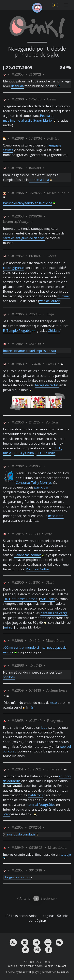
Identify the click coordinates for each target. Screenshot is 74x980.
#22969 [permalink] (18, 99)
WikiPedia (47, 599)
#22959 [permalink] (18, 690)
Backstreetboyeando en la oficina (28, 203)
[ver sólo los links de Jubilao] (5, 193)
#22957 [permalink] (17, 827)
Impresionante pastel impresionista (29, 351)
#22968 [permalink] (18, 138)
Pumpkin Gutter (38, 569)
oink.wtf (61, 966)
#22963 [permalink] (18, 364)
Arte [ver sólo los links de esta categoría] (49, 534)
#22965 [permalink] (18, 314)
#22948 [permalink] (18, 534)
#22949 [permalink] (18, 847)
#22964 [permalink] (18, 344)
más (31, 707)
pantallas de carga (54, 613)
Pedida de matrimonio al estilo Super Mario (29, 118)
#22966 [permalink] (18, 193)
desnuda (17, 86)
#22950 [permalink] (18, 582)
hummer (64, 296)
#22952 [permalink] (17, 256)
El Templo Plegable (17, 331)
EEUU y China (24, 453)
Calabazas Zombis (28, 555)
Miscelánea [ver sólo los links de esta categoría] (56, 193)
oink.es (13, 966)
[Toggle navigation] (66, 5)
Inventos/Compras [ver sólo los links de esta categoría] (18, 222)
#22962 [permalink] (18, 466)
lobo (44, 728)
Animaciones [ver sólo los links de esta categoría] (57, 690)
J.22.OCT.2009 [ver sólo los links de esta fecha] (18, 68)
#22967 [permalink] (17, 168)
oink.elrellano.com (31, 966)
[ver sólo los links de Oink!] (5, 74)
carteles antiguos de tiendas (24, 238)
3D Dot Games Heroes (21, 599)
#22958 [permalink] (18, 721)
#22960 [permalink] (18, 665)
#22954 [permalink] (17, 870)
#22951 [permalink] (17, 769)
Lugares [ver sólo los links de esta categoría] (53, 769)
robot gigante (13, 268)
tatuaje (66, 854)
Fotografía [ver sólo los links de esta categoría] (55, 721)
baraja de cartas (47, 385)
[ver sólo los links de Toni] (5, 138)
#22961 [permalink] (17, 640)
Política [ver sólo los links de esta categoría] (53, 138)
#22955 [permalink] (17, 74)
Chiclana (54, 331)
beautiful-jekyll (29, 972)
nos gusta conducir (21, 834)
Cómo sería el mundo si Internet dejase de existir (35, 650)
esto (54, 703)
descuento (56, 516)
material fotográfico (40, 805)
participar (41, 487)
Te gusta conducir (18, 877)
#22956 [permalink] (18, 422)
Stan (6, 814)
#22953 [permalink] (18, 216)
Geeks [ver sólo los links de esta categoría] (52, 99)
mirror (9, 627)
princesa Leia (39, 180)
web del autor (49, 301)
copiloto (9, 677)
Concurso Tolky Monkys (34, 483)
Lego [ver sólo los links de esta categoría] (50, 314)
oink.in (49, 966)
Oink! (64, 972)
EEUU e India (46, 453)
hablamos (36, 795)
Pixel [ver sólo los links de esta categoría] (50, 582)
